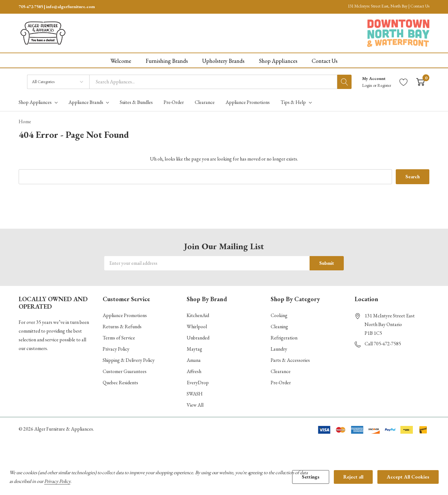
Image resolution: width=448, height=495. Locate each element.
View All (195, 405)
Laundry (279, 349)
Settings (311, 477)
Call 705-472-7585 (383, 343)
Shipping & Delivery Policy (129, 360)
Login (368, 85)
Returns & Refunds (122, 326)
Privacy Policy (116, 349)
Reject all (353, 477)
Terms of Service (119, 337)
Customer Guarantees (125, 371)
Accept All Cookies (408, 477)
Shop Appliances (35, 102)
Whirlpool (197, 326)
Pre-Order (281, 382)
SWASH (195, 393)
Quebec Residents (120, 382)
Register (384, 85)
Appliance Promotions (125, 315)
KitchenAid (198, 315)
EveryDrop (198, 382)
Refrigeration (284, 337)
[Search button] (344, 81)
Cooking (279, 315)
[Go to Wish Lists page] (404, 81)
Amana (194, 360)
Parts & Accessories (290, 360)
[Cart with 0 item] (420, 81)
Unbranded (198, 337)
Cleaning (279, 326)
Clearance (281, 371)
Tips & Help (293, 102)
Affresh (194, 371)
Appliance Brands (86, 102)
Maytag (194, 349)
